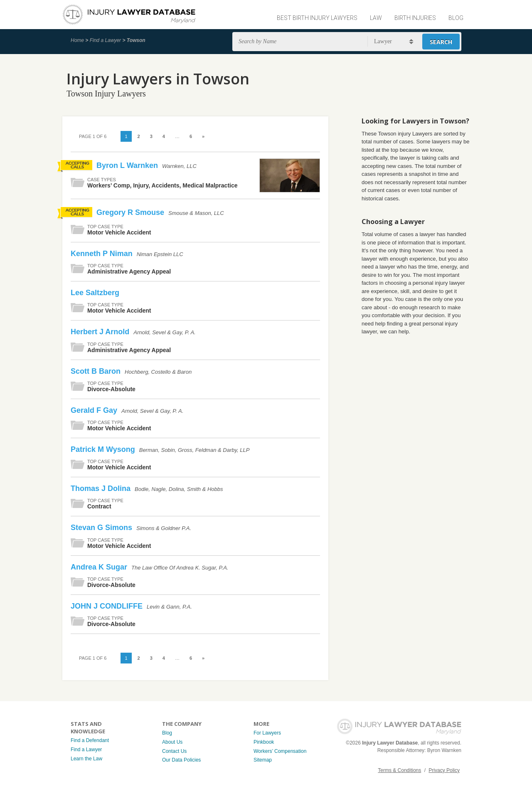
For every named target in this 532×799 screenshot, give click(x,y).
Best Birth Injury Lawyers (317, 18)
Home (77, 40)
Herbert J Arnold (101, 332)
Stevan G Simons (102, 528)
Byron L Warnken (128, 165)
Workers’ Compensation (280, 751)
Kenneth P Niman (103, 254)
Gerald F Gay (95, 410)
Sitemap (263, 760)
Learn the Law (86, 759)
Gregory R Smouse (131, 212)
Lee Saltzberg (95, 293)
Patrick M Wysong (104, 449)
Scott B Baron (97, 371)
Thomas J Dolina (102, 488)
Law (376, 18)
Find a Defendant (90, 740)
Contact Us (174, 751)
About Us (172, 742)
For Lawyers (267, 733)
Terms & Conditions (399, 770)
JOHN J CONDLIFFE (108, 606)
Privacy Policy (444, 770)
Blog (456, 18)
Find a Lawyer (105, 40)
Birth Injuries (415, 18)
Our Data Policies (181, 760)
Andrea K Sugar (100, 567)
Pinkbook (264, 742)
